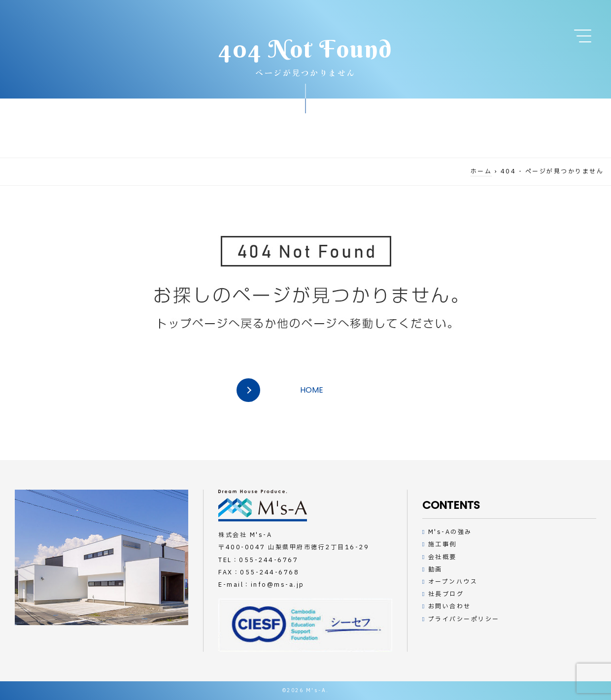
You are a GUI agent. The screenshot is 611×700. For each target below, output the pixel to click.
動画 (435, 569)
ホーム (481, 171)
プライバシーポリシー (464, 619)
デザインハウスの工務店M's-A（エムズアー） (263, 506)
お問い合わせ (450, 606)
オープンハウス (453, 582)
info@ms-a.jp (278, 585)
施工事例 (442, 544)
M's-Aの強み (450, 532)
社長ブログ (446, 594)
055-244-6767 (269, 560)
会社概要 (442, 557)
